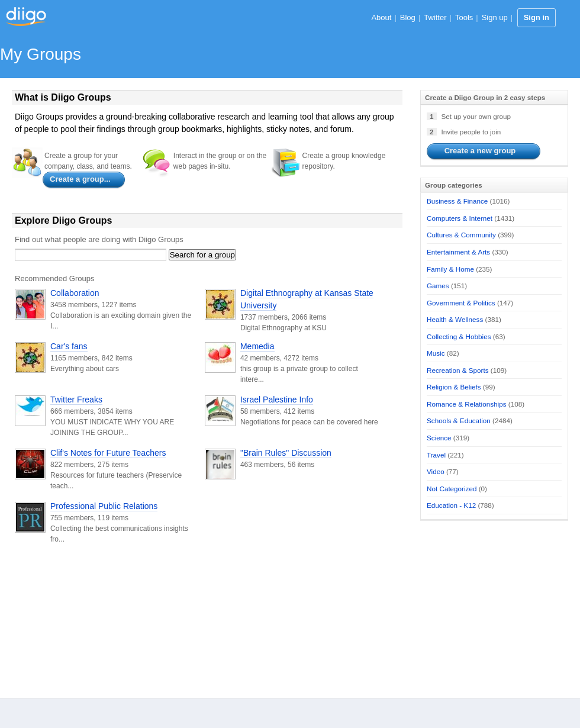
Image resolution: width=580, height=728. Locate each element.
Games (438, 286)
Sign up (495, 17)
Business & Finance (457, 201)
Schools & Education (459, 421)
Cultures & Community (461, 235)
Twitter (435, 17)
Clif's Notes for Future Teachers (108, 453)
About (381, 17)
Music (436, 353)
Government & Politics (461, 303)
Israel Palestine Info (277, 400)
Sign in (536, 17)
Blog (408, 17)
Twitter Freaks (76, 400)
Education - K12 (451, 505)
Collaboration (75, 293)
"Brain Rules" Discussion (286, 453)
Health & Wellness (455, 319)
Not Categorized (452, 489)
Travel (436, 455)
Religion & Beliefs (454, 387)
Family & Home (450, 269)
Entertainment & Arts (458, 252)
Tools (464, 17)
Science (439, 438)
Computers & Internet (460, 218)
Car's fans (69, 346)
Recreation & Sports (458, 370)
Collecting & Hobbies (459, 336)
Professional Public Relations (104, 506)
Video (436, 471)
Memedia (257, 346)
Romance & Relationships (466, 404)
